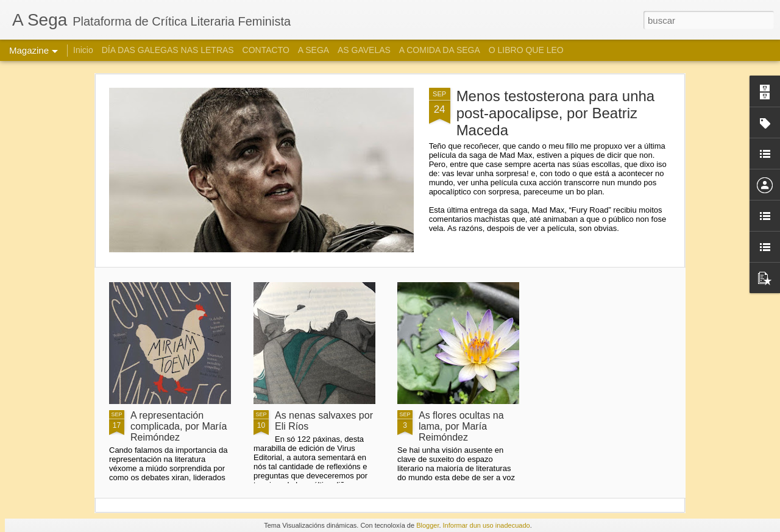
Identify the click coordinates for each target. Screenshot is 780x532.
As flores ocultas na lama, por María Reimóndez (461, 426)
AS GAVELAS (364, 50)
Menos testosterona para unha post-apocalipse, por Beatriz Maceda (556, 113)
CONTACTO (266, 50)
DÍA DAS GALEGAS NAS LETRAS (168, 50)
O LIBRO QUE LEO (526, 50)
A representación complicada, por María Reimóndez (179, 426)
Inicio (83, 50)
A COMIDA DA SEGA (440, 50)
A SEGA (314, 50)
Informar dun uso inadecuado (487, 525)
